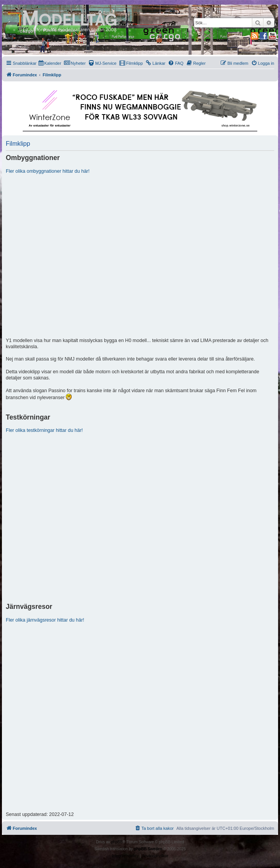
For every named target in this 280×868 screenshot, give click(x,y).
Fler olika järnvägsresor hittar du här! (45, 620)
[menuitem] (50, 63)
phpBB (117, 842)
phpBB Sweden (148, 849)
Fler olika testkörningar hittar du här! (44, 430)
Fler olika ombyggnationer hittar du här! (48, 171)
